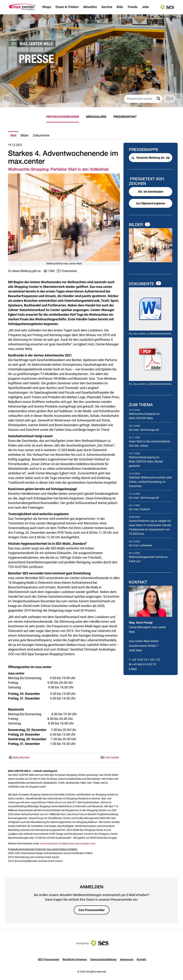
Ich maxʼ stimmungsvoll (144, 430)
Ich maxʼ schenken (140, 545)
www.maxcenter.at (51, 843)
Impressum (127, 959)
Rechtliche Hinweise (75, 959)
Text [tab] (13, 135)
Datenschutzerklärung (103, 959)
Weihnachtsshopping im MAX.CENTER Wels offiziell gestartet (146, 462)
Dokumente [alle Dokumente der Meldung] (142, 284)
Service (107, 7)
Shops (47, 7)
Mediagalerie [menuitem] (96, 117)
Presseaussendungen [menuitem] (63, 117)
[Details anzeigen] (151, 309)
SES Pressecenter (49, 959)
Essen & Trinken (67, 7)
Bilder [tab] (25, 135)
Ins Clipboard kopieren (151, 203)
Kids (120, 7)
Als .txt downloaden (151, 192)
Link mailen (112, 757)
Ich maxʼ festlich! (139, 509)
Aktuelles (90, 7)
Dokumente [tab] (41, 135)
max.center (159, 627)
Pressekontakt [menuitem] (125, 117)
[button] (159, 99)
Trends (132, 7)
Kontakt (141, 959)
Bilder (136, 225)
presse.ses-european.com (81, 843)
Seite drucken (21, 757)
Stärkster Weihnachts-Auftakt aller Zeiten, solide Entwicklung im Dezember (150, 482)
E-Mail (133, 669)
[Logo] (23, 7)
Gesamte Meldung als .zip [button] (151, 158)
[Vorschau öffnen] (64, 217)
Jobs (145, 7)
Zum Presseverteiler (92, 910)
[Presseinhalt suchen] (143, 99)
